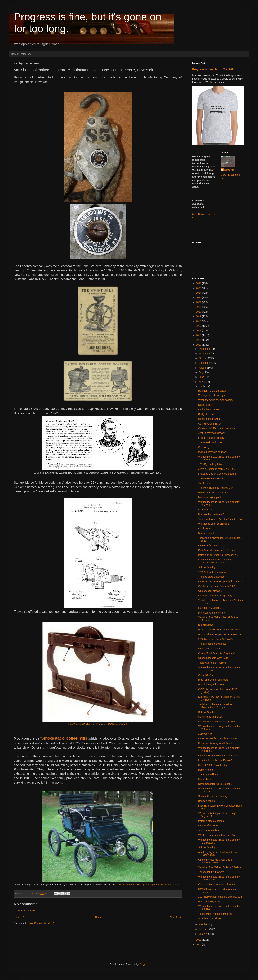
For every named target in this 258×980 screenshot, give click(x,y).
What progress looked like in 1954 (217, 835)
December (205, 349)
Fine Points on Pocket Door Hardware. (98, 724)
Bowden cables (206, 801)
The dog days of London (211, 577)
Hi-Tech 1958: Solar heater (213, 765)
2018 (199, 321)
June (202, 377)
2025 (199, 288)
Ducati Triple (205, 779)
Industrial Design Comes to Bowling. (218, 474)
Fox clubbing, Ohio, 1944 (212, 684)
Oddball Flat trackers (209, 409)
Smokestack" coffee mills (64, 738)
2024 (199, 293)
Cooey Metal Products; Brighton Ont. (218, 653)
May (201, 382)
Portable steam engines (211, 821)
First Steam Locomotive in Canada (217, 550)
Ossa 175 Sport (207, 675)
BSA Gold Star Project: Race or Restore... (221, 634)
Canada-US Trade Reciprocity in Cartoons (221, 581)
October (203, 358)
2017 (199, 326)
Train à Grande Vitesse (211, 478)
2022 (199, 302)
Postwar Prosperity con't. (212, 514)
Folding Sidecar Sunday (211, 438)
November (205, 354)
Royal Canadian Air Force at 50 (215, 784)
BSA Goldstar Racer (209, 649)
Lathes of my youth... (210, 608)
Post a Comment (27, 910)
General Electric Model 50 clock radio (218, 756)
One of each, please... (210, 591)
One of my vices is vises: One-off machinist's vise (216, 861)
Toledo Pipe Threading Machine (215, 914)
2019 (199, 316)
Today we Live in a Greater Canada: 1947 (221, 519)
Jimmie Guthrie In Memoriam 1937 (217, 469)
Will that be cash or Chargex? (214, 524)
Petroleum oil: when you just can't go (218, 555)
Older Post (175, 917)
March (203, 924)
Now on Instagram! (21, 54)
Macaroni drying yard (210, 497)
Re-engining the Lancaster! (213, 391)
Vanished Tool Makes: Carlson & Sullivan (220, 867)
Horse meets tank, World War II (215, 743)
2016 (199, 331)
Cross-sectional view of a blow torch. (218, 884)
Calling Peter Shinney (210, 424)
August (203, 368)
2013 (199, 345)
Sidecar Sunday (207, 567)
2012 (199, 940)
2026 (199, 283)
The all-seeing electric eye (212, 644)
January (203, 934)
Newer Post (21, 917)
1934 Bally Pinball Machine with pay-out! (220, 897)
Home (98, 917)
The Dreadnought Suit (210, 442)
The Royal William (208, 774)
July (201, 372)
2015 (199, 335)
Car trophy (204, 447)
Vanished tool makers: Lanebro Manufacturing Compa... (215, 706)
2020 (199, 312)
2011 (199, 944)
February (204, 929)
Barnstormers (206, 770)
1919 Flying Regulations (211, 464)
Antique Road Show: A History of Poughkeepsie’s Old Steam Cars (147, 885)
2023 (199, 298)
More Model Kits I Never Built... (215, 493)
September (205, 363)
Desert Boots (205, 405)
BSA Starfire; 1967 (208, 826)
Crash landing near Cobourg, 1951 (217, 586)
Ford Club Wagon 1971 (211, 901)
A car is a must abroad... (211, 918)
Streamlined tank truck (210, 717)
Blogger (143, 964)
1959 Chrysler (206, 734)
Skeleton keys (206, 625)
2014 (199, 340)
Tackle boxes (205, 483)
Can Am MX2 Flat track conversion (217, 428)
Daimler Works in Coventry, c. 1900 (217, 722)
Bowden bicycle (207, 533)
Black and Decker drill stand (213, 680)
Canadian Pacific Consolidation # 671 (218, 738)
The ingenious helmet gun (212, 395)
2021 (199, 307)
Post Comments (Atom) (41, 923)
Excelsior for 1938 (208, 545)
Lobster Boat (205, 510)
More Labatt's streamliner (212, 613)
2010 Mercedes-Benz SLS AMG (215, 639)
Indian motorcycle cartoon (212, 452)
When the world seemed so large (216, 400)
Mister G (229, 170)
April (202, 387)
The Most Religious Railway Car (215, 488)
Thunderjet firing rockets (211, 872)
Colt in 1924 (205, 529)
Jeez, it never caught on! (212, 433)
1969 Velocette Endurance (212, 572)
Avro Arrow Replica (209, 830)
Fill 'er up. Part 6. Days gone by (215, 596)
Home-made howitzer (210, 419)
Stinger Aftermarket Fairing (213, 796)
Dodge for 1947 (207, 414)
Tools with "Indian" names (212, 663)
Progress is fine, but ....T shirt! (213, 69)
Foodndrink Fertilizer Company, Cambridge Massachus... (215, 561)
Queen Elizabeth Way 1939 (213, 658)
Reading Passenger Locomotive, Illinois (219, 630)
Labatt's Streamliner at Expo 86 (215, 760)
